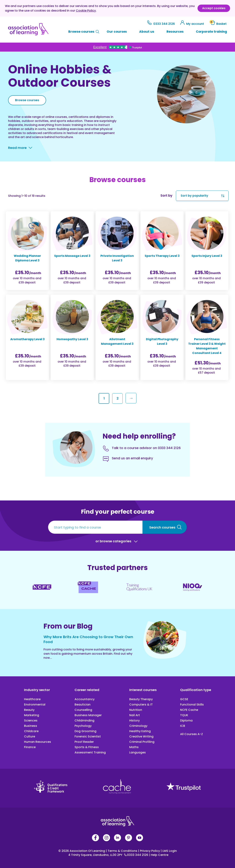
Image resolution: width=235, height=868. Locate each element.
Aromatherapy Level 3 (27, 339)
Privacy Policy (149, 851)
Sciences (31, 720)
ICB (183, 726)
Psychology (83, 726)
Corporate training (211, 32)
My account (192, 24)
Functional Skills (192, 705)
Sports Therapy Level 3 (162, 256)
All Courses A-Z (191, 734)
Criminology (138, 726)
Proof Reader (84, 742)
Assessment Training (90, 752)
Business (31, 726)
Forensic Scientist (88, 736)
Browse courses (81, 32)
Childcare (31, 731)
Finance (30, 747)
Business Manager (88, 715)
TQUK (184, 715)
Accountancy (85, 699)
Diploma (186, 720)
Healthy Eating (140, 731)
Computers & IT (141, 705)
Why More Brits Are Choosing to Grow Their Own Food (88, 639)
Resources (175, 32)
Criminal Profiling (142, 742)
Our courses (117, 32)
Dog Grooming (85, 731)
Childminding (84, 720)
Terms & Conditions (122, 851)
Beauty (29, 710)
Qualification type (196, 690)
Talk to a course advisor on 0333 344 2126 (146, 448)
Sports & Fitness (87, 747)
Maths (134, 747)
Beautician (83, 705)
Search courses (162, 527)
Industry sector (37, 690)
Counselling (83, 710)
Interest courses (143, 690)
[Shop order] (202, 196)
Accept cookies (214, 8)
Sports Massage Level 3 (72, 256)
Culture (30, 736)
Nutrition (136, 710)
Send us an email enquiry (132, 458)
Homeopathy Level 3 (72, 339)
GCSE (184, 699)
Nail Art (135, 715)
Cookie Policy (86, 11)
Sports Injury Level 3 (207, 256)
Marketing (32, 715)
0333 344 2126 (161, 24)
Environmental (35, 705)
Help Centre (159, 855)
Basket (218, 24)
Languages (138, 752)
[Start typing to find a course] (95, 527)
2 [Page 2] (118, 398)
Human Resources (38, 742)
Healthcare (32, 699)
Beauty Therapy (141, 699)
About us (147, 32)
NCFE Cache (189, 710)
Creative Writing (141, 736)
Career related (87, 690)
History (134, 720)
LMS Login (169, 851)
